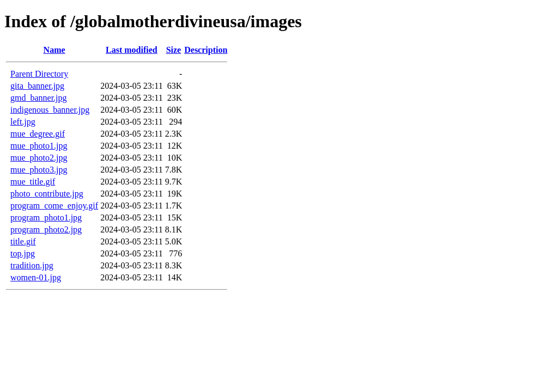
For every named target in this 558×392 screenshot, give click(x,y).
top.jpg (23, 253)
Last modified (132, 50)
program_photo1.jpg (46, 218)
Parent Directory (39, 74)
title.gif (23, 241)
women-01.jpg (36, 277)
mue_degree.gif (38, 134)
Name (54, 50)
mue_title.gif (33, 182)
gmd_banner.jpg (39, 98)
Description (206, 50)
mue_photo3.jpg (39, 170)
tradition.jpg (32, 265)
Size (174, 50)
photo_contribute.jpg (47, 194)
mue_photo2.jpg (39, 158)
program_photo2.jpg (46, 229)
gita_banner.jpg (37, 86)
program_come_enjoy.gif (54, 206)
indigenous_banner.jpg (50, 110)
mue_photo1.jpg (39, 146)
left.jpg (23, 122)
